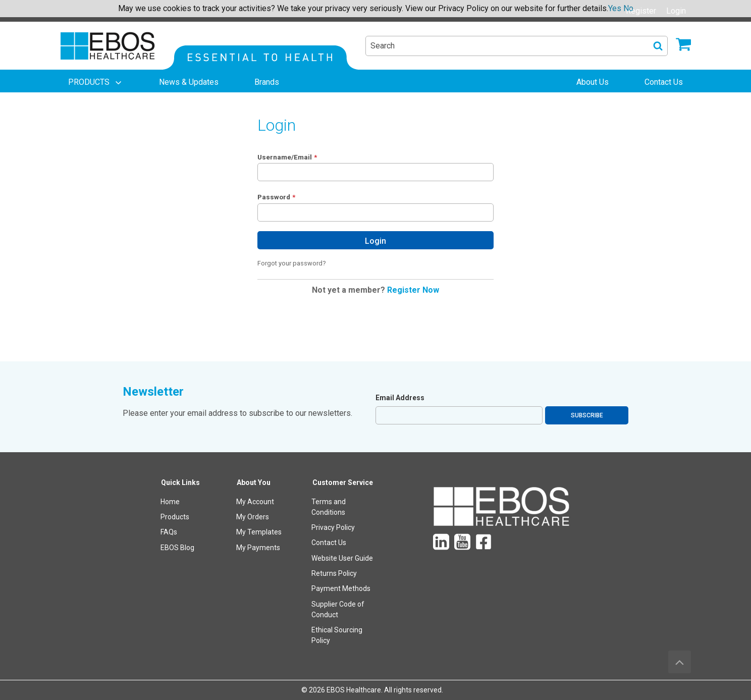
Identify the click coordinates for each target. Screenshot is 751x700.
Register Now (413, 290)
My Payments (258, 548)
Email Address (400, 398)
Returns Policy (334, 573)
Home (170, 502)
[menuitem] (96, 82)
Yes (615, 8)
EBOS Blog (177, 548)
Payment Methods (341, 588)
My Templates (259, 532)
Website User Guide (342, 558)
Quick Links (180, 482)
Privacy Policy (333, 527)
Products (175, 517)
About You (254, 482)
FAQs (169, 532)
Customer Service (343, 482)
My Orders (253, 517)
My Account (255, 502)
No (628, 8)
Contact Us (329, 543)
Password (274, 197)
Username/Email (285, 157)
